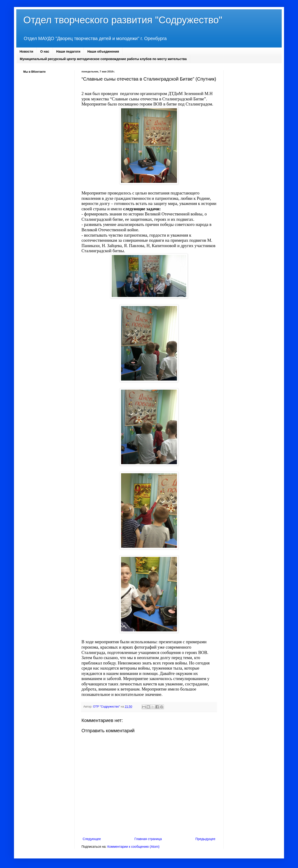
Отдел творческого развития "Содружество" (123, 20)
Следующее (92, 839)
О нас (45, 51)
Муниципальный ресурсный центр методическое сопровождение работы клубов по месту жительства (103, 59)
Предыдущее (205, 839)
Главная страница (148, 839)
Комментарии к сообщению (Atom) (133, 847)
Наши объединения (103, 51)
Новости (26, 51)
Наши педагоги (68, 51)
